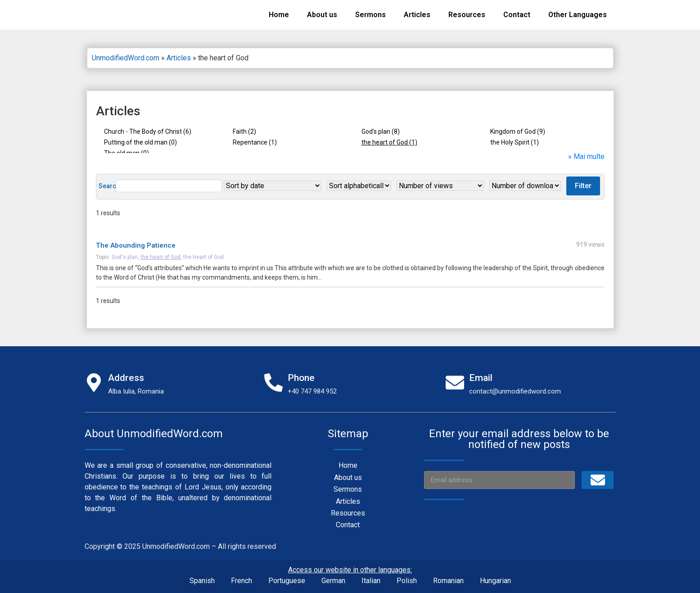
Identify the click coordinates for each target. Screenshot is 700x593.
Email (481, 373)
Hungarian (495, 576)
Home (279, 15)
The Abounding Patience (136, 241)
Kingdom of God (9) (518, 131)
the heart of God (160, 253)
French (242, 576)
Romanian (448, 576)
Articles (417, 15)
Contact (517, 15)
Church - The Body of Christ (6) (148, 131)
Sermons (370, 15)
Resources (467, 15)
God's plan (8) (381, 131)
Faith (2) (244, 131)
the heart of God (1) (389, 142)
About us (322, 15)
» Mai (578, 152)
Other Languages (578, 15)
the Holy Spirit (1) (515, 142)
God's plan (125, 253)
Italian (371, 576)
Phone (301, 373)
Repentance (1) (255, 142)
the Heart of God (203, 253)
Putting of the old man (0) (140, 142)
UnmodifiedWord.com (126, 58)
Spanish (202, 576)
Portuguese (287, 576)
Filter (526, 181)
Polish (407, 576)
